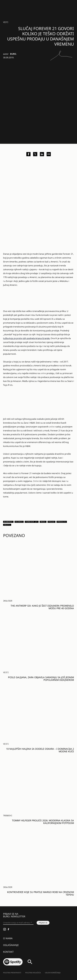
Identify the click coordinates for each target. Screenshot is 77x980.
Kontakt (8, 952)
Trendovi (8, 816)
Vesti (6, 22)
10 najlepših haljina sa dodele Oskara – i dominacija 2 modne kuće (40, 750)
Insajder (8, 601)
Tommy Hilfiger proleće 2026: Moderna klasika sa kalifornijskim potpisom (43, 822)
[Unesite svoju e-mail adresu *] (18, 923)
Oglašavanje (11, 945)
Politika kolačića (33, 973)
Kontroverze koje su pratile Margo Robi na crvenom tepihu (41, 893)
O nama (8, 938)
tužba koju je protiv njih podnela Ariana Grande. (27, 338)
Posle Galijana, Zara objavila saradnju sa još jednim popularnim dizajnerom (41, 679)
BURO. (13, 54)
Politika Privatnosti (12, 973)
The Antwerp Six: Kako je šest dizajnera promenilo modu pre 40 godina (42, 607)
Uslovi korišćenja (53, 973)
